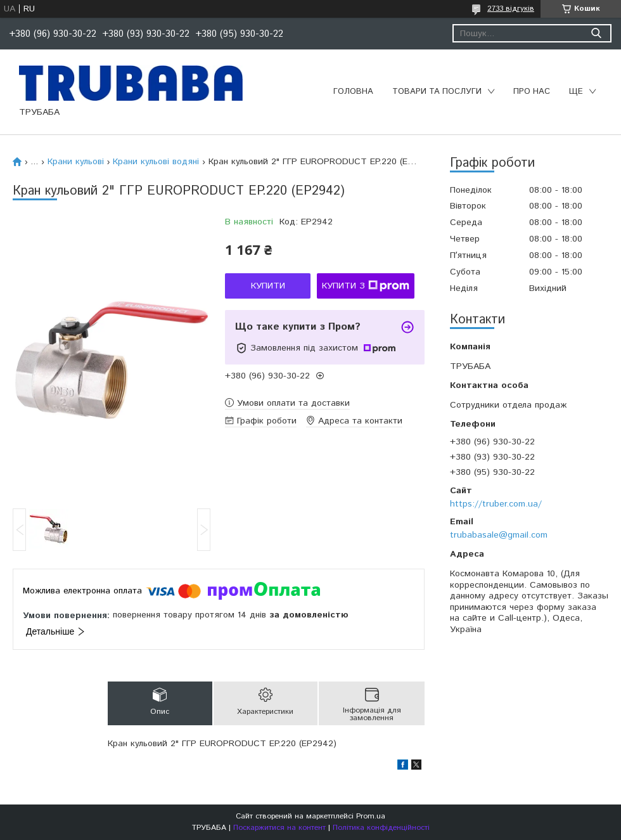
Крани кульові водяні (156, 162)
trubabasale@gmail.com (499, 535)
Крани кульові (76, 162)
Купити (268, 286)
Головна (353, 92)
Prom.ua (371, 816)
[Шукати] (596, 33)
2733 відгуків (511, 9)
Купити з (366, 286)
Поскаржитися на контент (279, 828)
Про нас (532, 92)
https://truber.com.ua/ (496, 504)
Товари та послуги (437, 92)
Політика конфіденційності (381, 828)
